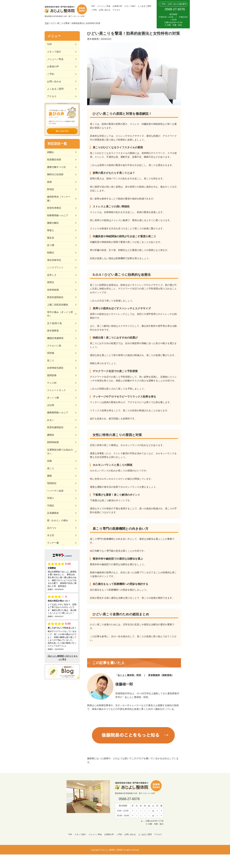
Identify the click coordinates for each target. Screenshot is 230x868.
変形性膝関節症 (55, 427)
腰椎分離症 (53, 223)
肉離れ (51, 152)
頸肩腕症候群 (54, 160)
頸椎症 (51, 253)
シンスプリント (55, 267)
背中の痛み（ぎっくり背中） (60, 314)
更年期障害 (53, 331)
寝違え (51, 230)
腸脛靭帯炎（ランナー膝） (59, 199)
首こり (51, 361)
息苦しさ (52, 275)
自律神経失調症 (55, 368)
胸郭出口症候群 (55, 174)
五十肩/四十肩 (54, 323)
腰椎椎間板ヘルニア (58, 413)
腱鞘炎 (51, 435)
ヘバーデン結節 (55, 491)
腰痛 (49, 476)
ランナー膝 (53, 543)
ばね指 (51, 405)
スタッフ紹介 (130, 6)
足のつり (52, 528)
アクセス (116, 10)
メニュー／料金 (104, 6)
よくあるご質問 (144, 6)
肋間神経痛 (53, 442)
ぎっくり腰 (53, 398)
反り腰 (51, 245)
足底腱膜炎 (53, 513)
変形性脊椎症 (54, 208)
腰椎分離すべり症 (56, 167)
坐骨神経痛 (53, 290)
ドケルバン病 (54, 346)
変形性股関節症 (55, 297)
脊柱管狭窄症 (54, 260)
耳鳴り (51, 498)
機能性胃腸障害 (55, 338)
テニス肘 (52, 383)
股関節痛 (52, 375)
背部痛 (51, 353)
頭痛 (49, 461)
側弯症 (51, 282)
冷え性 (51, 535)
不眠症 (51, 506)
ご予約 (94, 10)
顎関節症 (52, 483)
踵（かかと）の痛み (58, 520)
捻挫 (49, 182)
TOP (93, 6)
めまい (51, 420)
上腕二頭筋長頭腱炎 (58, 305)
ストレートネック (56, 390)
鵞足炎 (51, 238)
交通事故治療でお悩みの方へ (60, 452)
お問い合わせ (105, 10)
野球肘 (51, 189)
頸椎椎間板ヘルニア (58, 215)
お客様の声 (117, 6)
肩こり (51, 468)
